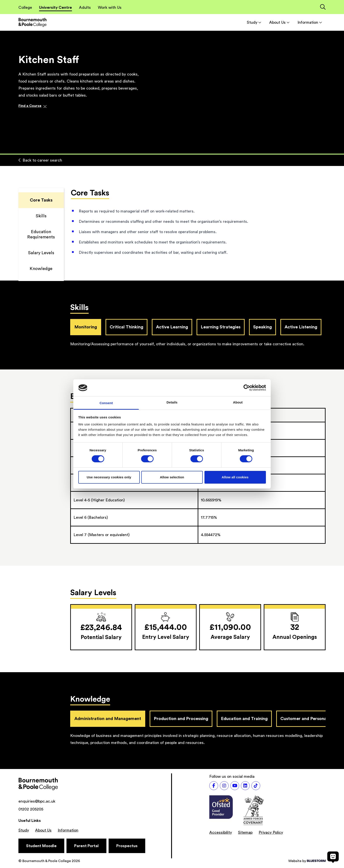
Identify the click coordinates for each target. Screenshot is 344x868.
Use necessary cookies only (109, 477)
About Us (279, 22)
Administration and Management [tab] (108, 719)
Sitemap (245, 832)
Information (310, 22)
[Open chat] (333, 857)
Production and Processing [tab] (181, 719)
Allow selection (172, 477)
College (25, 7)
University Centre (56, 7)
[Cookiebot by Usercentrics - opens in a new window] (247, 388)
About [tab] (238, 402)
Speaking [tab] (262, 327)
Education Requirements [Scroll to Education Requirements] (41, 234)
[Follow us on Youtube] (235, 786)
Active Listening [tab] (301, 327)
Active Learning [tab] (172, 327)
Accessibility (221, 832)
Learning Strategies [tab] (221, 327)
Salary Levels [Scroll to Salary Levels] (41, 253)
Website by (307, 861)
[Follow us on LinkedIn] (245, 786)
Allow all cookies (235, 477)
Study (254, 22)
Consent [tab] (106, 403)
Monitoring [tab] (86, 327)
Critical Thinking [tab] (126, 327)
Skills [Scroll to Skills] (41, 216)
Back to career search (40, 160)
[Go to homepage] (32, 22)
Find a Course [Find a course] (33, 106)
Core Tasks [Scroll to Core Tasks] (41, 200)
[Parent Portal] (86, 846)
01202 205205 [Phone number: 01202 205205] (31, 809)
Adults (85, 7)
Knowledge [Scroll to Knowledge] (41, 269)
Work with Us (110, 7)
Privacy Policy (271, 832)
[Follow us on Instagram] (224, 786)
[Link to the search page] (323, 7)
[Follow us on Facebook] (214, 786)
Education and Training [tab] (244, 719)
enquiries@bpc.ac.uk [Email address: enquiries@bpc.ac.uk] (37, 801)
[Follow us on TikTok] (256, 786)
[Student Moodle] (41, 846)
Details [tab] (172, 402)
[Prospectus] (127, 846)
